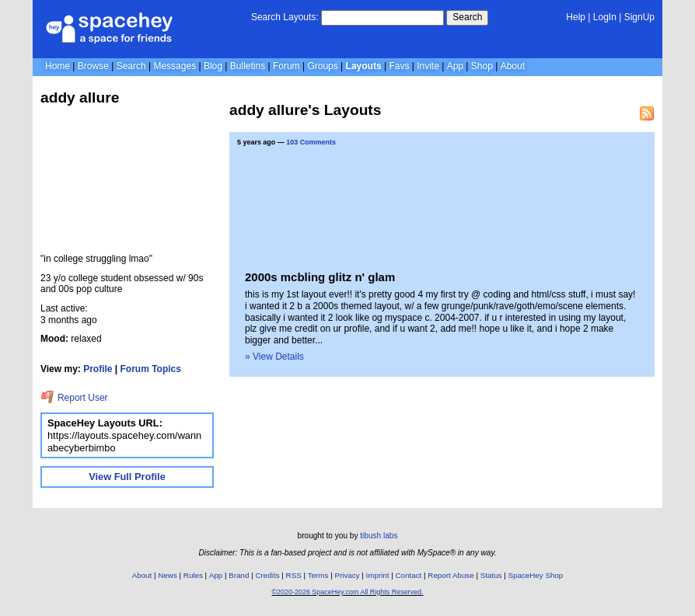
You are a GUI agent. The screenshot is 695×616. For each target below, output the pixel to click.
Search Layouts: (285, 17)
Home (58, 66)
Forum (286, 66)
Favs (399, 66)
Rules (193, 575)
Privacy (347, 575)
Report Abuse (451, 575)
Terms (318, 575)
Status (491, 575)
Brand (239, 575)
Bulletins (248, 66)
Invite (428, 66)
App (455, 66)
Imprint (378, 575)
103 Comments (311, 142)
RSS (294, 575)
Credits (268, 575)
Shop (482, 66)
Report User (74, 398)
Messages (175, 66)
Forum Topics (151, 369)
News (168, 575)
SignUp (639, 17)
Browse (93, 66)
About (513, 66)
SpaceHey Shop (536, 575)
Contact (409, 575)
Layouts (364, 66)
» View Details (274, 357)
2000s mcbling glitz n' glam (320, 277)
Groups (322, 66)
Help (576, 17)
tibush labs (379, 536)
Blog (213, 66)
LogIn (605, 17)
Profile (98, 369)
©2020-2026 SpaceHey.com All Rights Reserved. (347, 592)
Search (467, 17)
